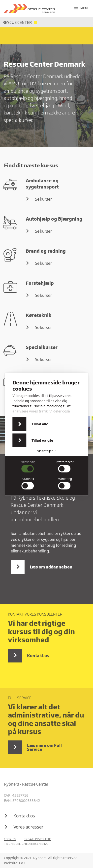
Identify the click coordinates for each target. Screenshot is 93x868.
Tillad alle (40, 424)
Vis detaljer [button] (47, 451)
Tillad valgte (42, 440)
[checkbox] (28, 467)
